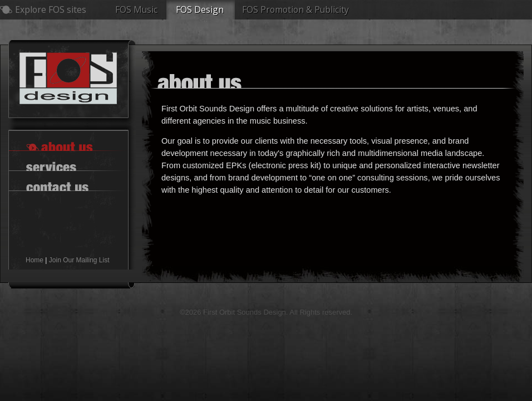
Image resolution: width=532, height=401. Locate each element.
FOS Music (136, 9)
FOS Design (200, 9)
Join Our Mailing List (79, 260)
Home (35, 260)
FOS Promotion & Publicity (295, 9)
